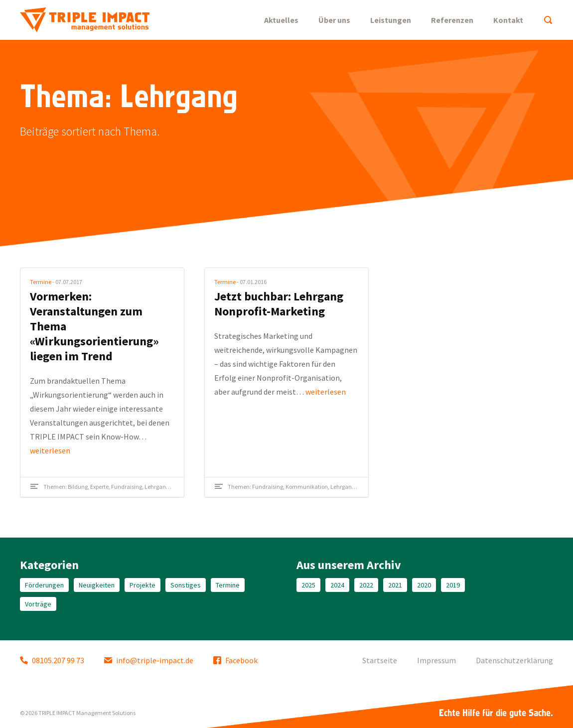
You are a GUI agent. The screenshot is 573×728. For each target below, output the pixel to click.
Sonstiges (186, 585)
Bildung (78, 487)
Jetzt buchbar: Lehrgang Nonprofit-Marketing (279, 304)
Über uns (334, 20)
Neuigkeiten (97, 585)
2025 (308, 585)
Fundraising (127, 487)
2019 (453, 585)
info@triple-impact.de (149, 660)
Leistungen (391, 20)
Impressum (436, 660)
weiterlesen (50, 450)
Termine (41, 282)
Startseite (380, 660)
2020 (424, 585)
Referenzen (452, 20)
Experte (99, 487)
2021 (395, 585)
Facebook (235, 660)
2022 (366, 585)
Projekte (143, 585)
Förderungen (44, 585)
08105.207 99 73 (52, 660)
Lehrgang (157, 487)
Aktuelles (281, 20)
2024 (337, 585)
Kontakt (508, 20)
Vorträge (38, 604)
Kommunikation (307, 487)
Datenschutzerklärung (514, 660)
